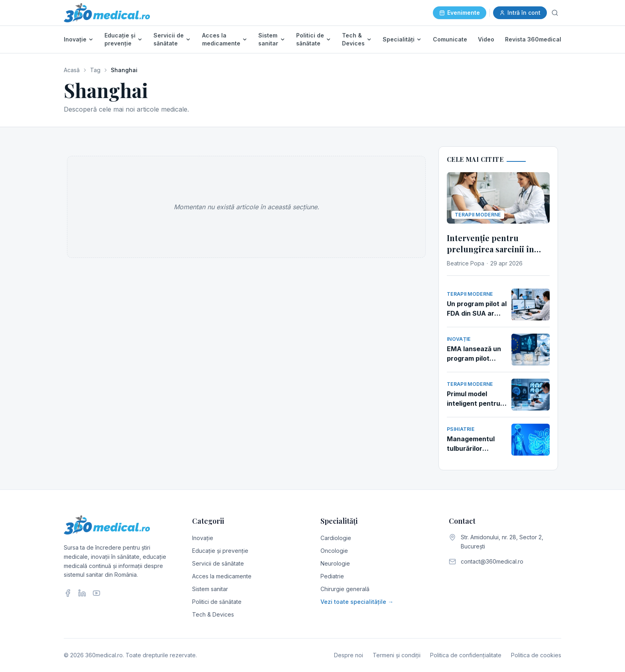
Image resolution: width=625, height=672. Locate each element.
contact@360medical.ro (492, 561)
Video (486, 39)
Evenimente (460, 13)
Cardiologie (336, 538)
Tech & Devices (353, 39)
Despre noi (349, 655)
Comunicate (450, 39)
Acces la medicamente (221, 39)
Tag (95, 70)
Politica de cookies (536, 655)
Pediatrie (332, 576)
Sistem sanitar (268, 39)
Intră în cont (520, 13)
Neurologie (335, 563)
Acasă (72, 70)
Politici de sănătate (310, 39)
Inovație (75, 39)
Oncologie (334, 551)
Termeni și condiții (397, 655)
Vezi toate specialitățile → (357, 602)
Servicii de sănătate (169, 39)
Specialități (399, 39)
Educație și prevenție (120, 39)
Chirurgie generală (345, 589)
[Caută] (555, 13)
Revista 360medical (533, 39)
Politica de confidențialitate (466, 655)
